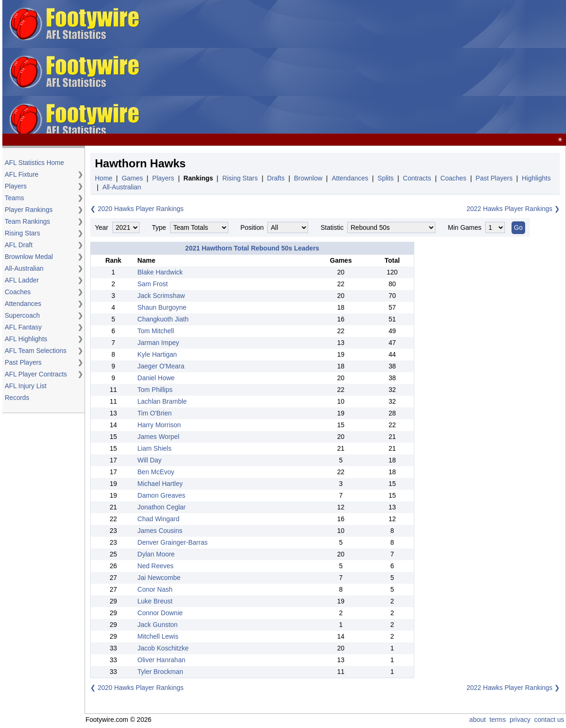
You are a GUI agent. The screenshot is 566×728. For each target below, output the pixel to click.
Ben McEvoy (156, 472)
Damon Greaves (162, 495)
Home (104, 178)
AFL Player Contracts (36, 374)
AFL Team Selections (36, 351)
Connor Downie (160, 613)
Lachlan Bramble (162, 401)
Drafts (276, 178)
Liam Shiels (155, 448)
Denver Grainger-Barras (173, 542)
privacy (520, 720)
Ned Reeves (156, 566)
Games (132, 178)
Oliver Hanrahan (162, 660)
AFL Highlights (26, 339)
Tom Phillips (155, 390)
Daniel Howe (156, 378)
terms (498, 720)
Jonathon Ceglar (162, 507)
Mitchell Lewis (158, 636)
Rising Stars (22, 233)
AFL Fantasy (23, 327)
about (477, 720)
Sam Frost (153, 284)
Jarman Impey (159, 343)
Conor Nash (155, 589)
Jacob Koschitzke (163, 648)
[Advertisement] (415, 67)
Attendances (23, 304)
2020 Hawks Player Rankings (141, 209)
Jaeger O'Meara (161, 366)
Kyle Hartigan (157, 354)
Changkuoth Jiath (163, 319)
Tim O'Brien (155, 413)
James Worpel (159, 437)
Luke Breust (155, 601)
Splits (386, 178)
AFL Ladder (22, 280)
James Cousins (160, 531)
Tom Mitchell (156, 331)
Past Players (23, 362)
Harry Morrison (159, 425)
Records (17, 398)
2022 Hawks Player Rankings (509, 209)
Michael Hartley (160, 484)
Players (16, 186)
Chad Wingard (159, 519)
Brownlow (308, 178)
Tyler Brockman (160, 672)
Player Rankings (29, 210)
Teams (14, 198)
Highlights (536, 178)
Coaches (18, 292)
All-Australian (24, 268)
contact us (549, 720)
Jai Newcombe (159, 578)
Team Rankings (27, 221)
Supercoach (22, 315)
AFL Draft (19, 245)
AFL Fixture (22, 174)
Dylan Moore (156, 554)
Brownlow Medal (29, 257)
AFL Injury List (26, 386)
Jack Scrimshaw (161, 296)
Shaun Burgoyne (162, 307)
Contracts (417, 178)
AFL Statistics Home (34, 163)
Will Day (150, 460)
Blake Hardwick (160, 272)
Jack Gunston (158, 625)
